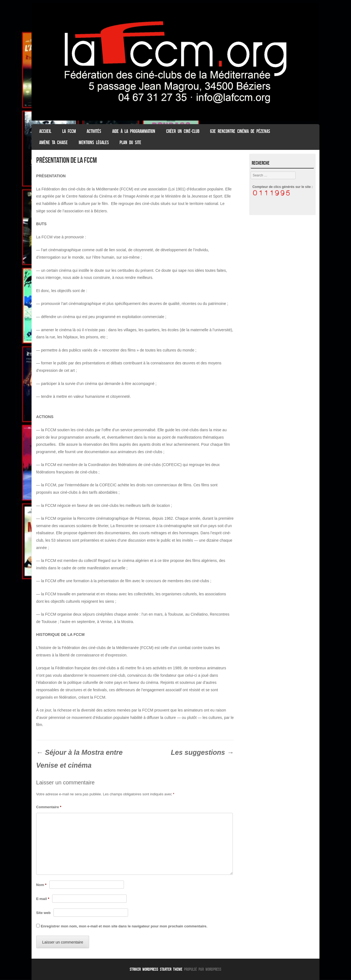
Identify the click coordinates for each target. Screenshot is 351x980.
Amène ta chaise (53, 142)
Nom (41, 885)
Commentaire (49, 807)
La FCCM (69, 131)
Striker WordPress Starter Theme (156, 969)
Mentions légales (94, 142)
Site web (43, 913)
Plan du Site (130, 142)
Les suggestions (202, 752)
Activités (94, 131)
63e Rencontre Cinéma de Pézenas (240, 131)
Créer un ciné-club (183, 131)
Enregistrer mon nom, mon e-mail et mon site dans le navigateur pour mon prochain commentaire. (124, 926)
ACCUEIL (45, 131)
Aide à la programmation (134, 131)
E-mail (43, 899)
